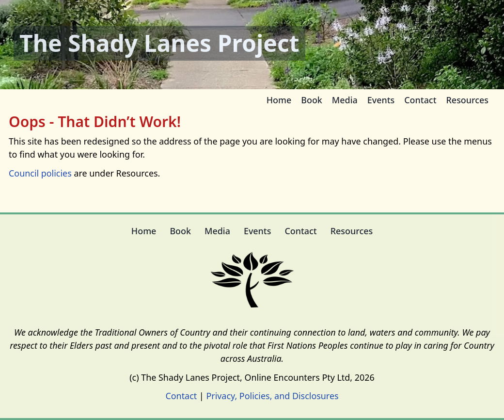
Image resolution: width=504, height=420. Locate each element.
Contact (181, 396)
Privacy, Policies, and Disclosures (272, 396)
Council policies (40, 173)
